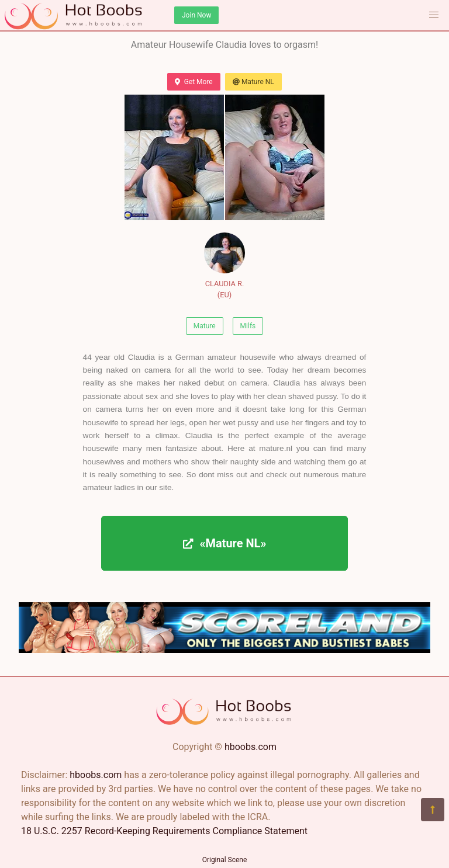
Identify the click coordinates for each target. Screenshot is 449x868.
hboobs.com (251, 747)
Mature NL (253, 82)
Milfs (248, 326)
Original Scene (225, 860)
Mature (205, 326)
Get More (194, 82)
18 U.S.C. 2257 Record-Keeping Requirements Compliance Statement (164, 831)
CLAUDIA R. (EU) (224, 266)
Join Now (196, 15)
